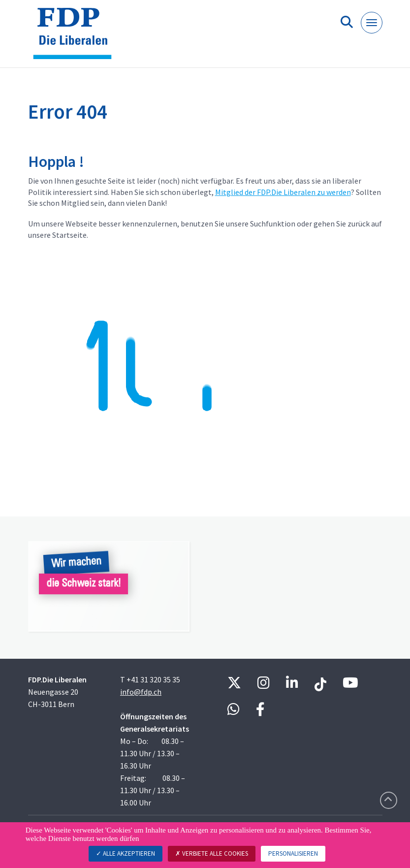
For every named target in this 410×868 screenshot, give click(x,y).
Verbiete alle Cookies (212, 853)
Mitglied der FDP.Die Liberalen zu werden (283, 192)
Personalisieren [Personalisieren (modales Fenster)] (293, 853)
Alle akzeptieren (126, 853)
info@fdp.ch (141, 692)
